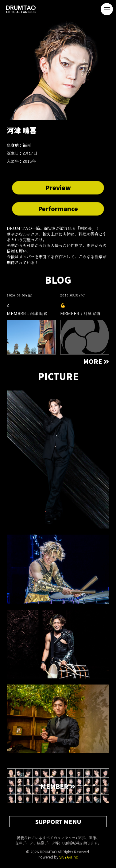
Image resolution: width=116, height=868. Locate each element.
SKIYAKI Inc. (69, 857)
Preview (58, 188)
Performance (58, 209)
